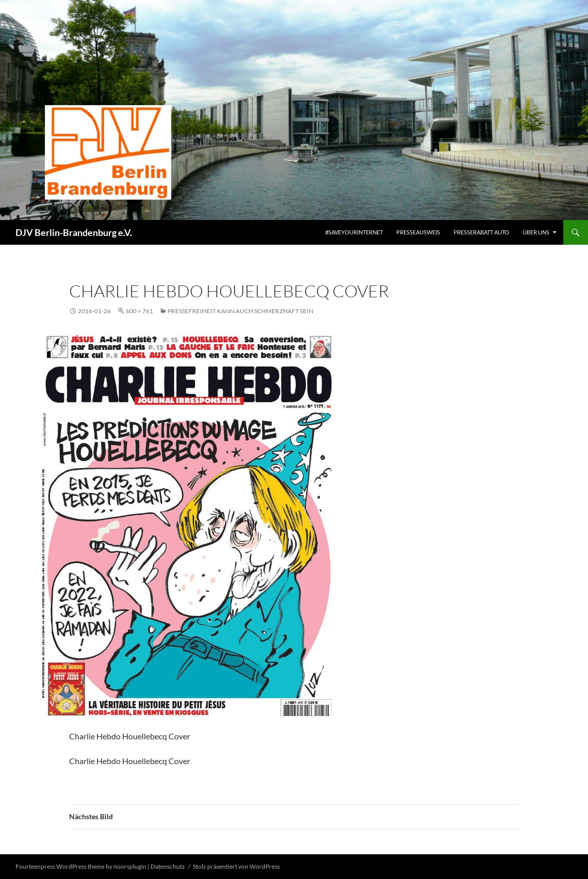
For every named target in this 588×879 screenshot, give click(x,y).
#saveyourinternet (354, 232)
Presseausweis (418, 232)
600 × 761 (139, 311)
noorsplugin (130, 866)
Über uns (536, 232)
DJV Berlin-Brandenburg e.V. (74, 232)
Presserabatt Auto (481, 232)
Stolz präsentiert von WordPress (236, 866)
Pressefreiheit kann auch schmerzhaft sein (240, 311)
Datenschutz (168, 866)
